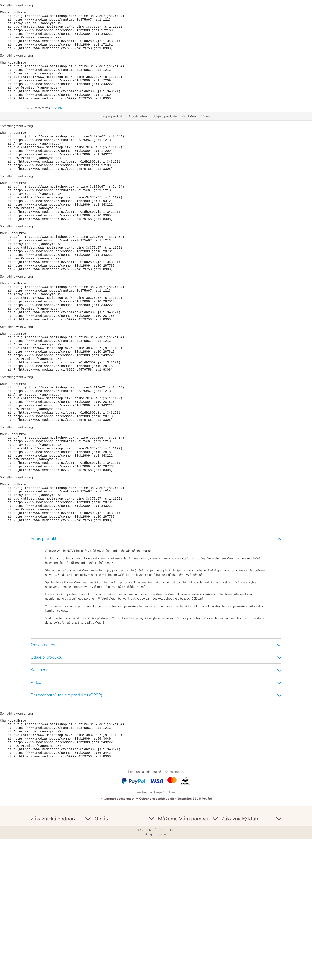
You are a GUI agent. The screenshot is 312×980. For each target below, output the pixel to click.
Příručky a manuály (44, 959)
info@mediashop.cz (187, 949)
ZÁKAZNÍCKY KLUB (236, 923)
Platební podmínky (44, 944)
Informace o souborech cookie (116, 944)
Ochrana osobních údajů (111, 937)
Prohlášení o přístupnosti (112, 952)
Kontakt (36, 930)
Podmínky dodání (43, 952)
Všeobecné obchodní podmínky (116, 930)
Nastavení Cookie (107, 959)
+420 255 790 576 (172, 928)
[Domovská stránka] (28, 125)
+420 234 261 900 (172, 941)
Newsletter (39, 937)
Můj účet (37, 923)
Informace (101, 923)
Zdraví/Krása (42, 125)
